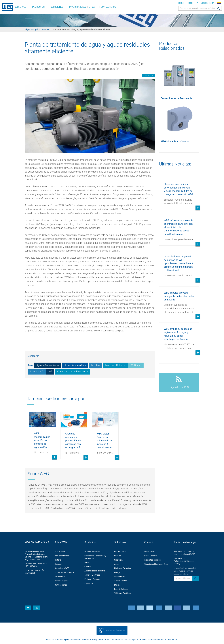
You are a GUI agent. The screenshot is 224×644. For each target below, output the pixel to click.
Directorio (59, 564)
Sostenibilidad (60, 577)
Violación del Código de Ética (156, 564)
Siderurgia (118, 560)
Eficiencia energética (75, 365)
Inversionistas (78, 7)
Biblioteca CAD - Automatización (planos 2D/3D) (184, 561)
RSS (131, 640)
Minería (117, 585)
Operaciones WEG (62, 568)
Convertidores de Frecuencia (73, 372)
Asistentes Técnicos (152, 560)
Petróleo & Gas (120, 552)
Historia (58, 560)
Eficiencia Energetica (123, 568)
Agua (116, 564)
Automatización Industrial (95, 571)
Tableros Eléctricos (92, 575)
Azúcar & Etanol (121, 581)
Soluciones (57, 7)
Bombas (96, 365)
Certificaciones (61, 585)
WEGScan (136, 365)
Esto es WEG (60, 552)
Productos (38, 7)
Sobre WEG (20, 7)
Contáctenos (108, 7)
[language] (220, 3)
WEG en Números (62, 556)
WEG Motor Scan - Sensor (175, 141)
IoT (50, 372)
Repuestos (89, 583)
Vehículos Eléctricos (123, 593)
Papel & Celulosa (121, 589)
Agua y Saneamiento (47, 365)
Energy (117, 572)
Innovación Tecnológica (64, 572)
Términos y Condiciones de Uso (112, 640)
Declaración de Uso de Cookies (81, 640)
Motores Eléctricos (115, 365)
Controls (88, 567)
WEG (7, 7)
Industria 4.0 (37, 372)
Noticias (181, 3)
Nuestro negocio (61, 581)
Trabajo (190, 3)
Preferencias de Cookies (115, 630)
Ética (92, 7)
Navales (118, 556)
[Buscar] (219, 9)
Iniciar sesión (208, 3)
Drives (87, 563)
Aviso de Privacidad (55, 640)
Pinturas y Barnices (92, 579)
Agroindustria (120, 577)
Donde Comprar (151, 556)
